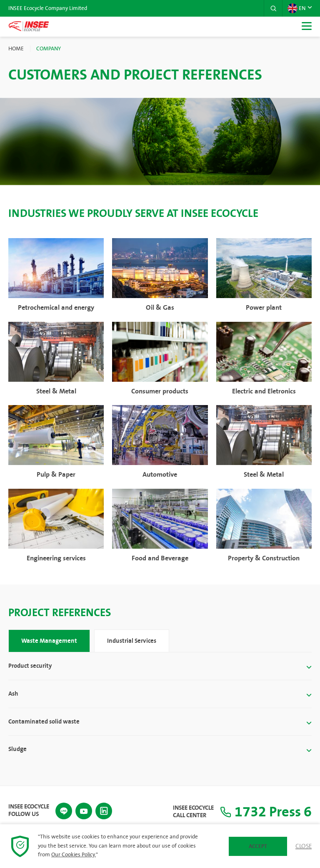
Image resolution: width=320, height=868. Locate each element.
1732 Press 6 (263, 812)
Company (49, 49)
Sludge (17, 750)
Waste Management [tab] (49, 640)
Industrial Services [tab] (132, 640)
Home (16, 49)
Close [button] (304, 846)
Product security (30, 665)
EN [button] (296, 8)
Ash (13, 694)
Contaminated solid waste (44, 722)
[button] (273, 8)
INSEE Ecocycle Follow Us (29, 810)
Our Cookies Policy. (74, 855)
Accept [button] (258, 846)
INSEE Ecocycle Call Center (188, 812)
